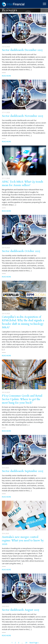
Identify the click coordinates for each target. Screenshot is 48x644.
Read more (6, 76)
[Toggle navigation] (44, 4)
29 (26, 643)
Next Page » (34, 643)
